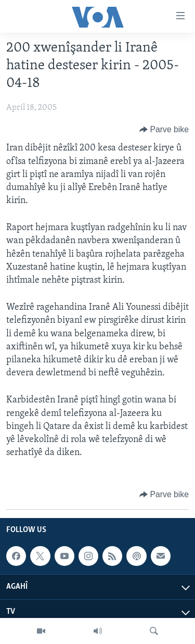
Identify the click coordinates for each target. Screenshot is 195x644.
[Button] (164, 130)
